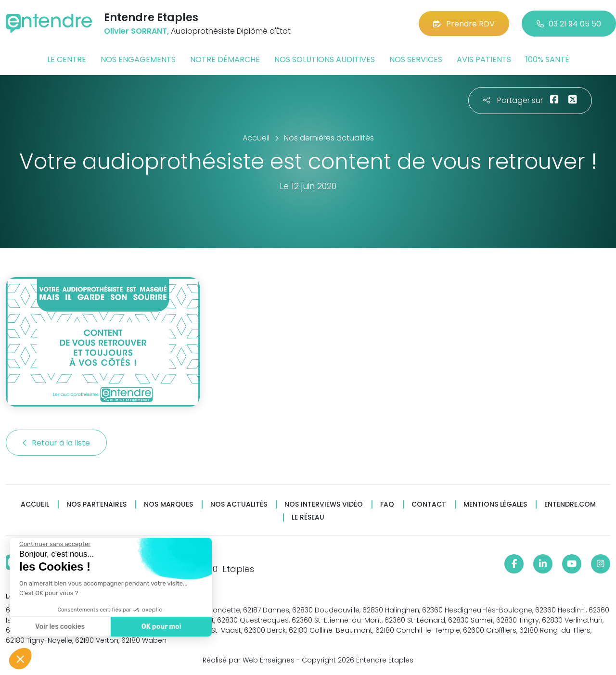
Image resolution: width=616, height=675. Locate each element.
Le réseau (308, 517)
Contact (429, 504)
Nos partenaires (96, 504)
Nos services (416, 59)
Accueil (35, 504)
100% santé (547, 59)
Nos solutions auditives (325, 59)
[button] (20, 659)
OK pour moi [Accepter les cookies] (161, 627)
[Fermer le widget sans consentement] (55, 544)
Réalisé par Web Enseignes (249, 660)
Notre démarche (225, 59)
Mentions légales (495, 504)
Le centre (67, 59)
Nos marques (168, 504)
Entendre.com (570, 504)
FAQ (387, 504)
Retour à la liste (56, 443)
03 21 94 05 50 (569, 24)
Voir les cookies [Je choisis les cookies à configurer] (60, 627)
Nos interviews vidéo (324, 504)
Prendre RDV (464, 24)
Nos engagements (138, 59)
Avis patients (484, 59)
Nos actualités (239, 504)
